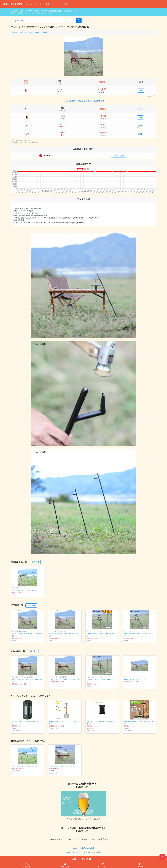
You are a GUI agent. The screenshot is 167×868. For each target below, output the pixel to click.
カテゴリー (66, 4)
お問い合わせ (96, 853)
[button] (22, 56)
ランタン (23, 33)
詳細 (141, 90)
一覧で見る (35, 562)
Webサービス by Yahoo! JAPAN (83, 848)
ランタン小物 (34, 33)
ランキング (39, 4)
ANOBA (44, 33)
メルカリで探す (118, 156)
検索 (48, 4)
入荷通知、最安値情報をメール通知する (86, 101)
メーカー (56, 4)
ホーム (30, 4)
